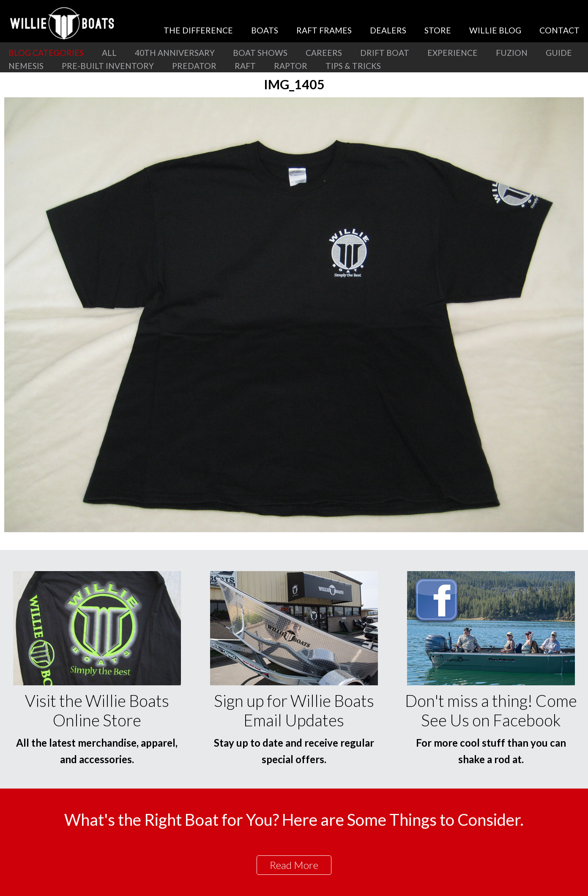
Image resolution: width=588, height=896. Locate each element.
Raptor (291, 66)
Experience (453, 53)
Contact (559, 30)
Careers (324, 53)
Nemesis (26, 66)
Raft (245, 66)
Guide (559, 53)
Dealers (388, 30)
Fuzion (512, 53)
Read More (294, 865)
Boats (265, 30)
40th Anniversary (175, 53)
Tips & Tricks (353, 66)
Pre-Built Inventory (108, 66)
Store (438, 30)
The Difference (198, 30)
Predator (194, 66)
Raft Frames (324, 30)
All (109, 53)
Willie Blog (495, 30)
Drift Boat (385, 53)
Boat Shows (260, 53)
